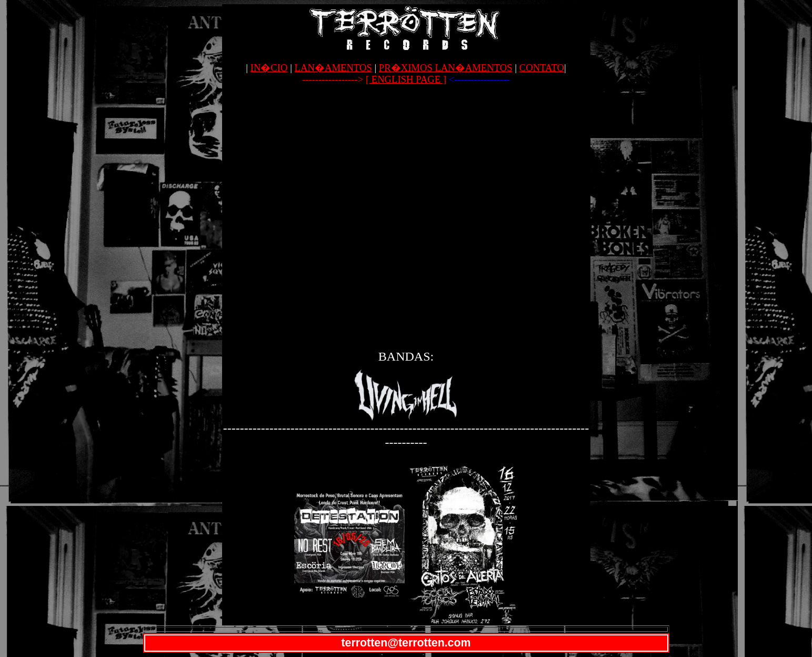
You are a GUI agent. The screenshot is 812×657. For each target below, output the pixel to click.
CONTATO (542, 68)
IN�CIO (269, 68)
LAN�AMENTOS (333, 68)
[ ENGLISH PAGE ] (406, 79)
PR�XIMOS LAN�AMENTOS (446, 68)
